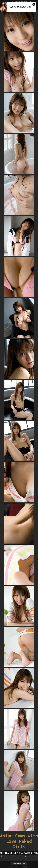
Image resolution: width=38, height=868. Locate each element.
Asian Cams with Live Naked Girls (19, 841)
